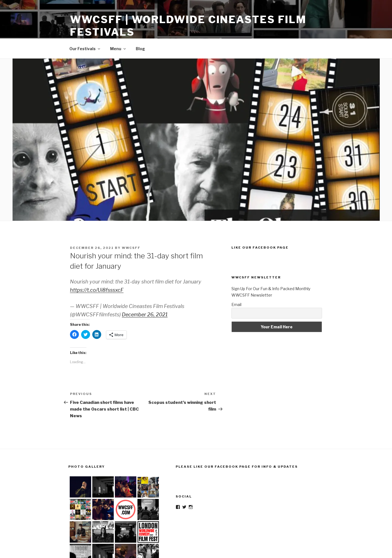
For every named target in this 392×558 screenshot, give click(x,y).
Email (236, 305)
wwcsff (131, 248)
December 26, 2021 (145, 315)
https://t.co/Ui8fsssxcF (97, 290)
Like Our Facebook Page (260, 248)
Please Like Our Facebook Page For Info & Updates (237, 467)
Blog (140, 49)
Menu (118, 49)
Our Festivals (85, 49)
